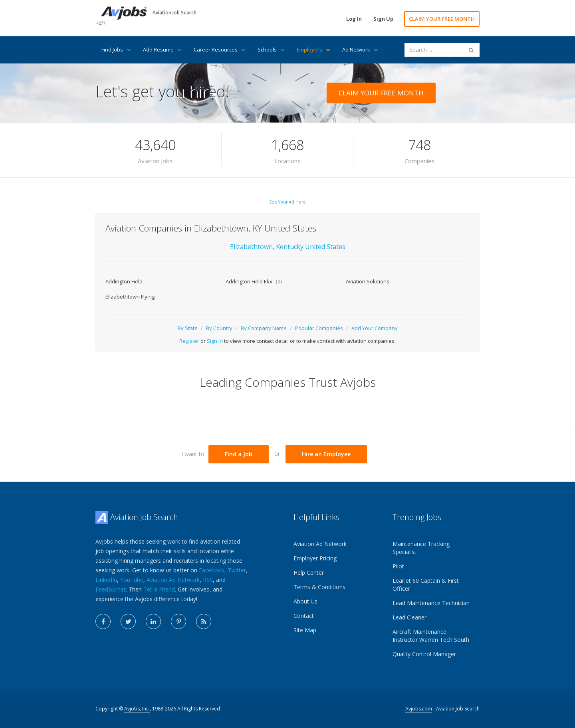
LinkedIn (106, 580)
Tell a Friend (159, 589)
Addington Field (124, 281)
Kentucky (290, 247)
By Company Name (264, 328)
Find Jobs (116, 49)
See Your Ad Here (287, 202)
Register (189, 341)
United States (325, 247)
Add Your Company (375, 328)
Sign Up (383, 19)
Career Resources (220, 49)
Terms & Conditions (319, 587)
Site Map (305, 630)
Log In (354, 19)
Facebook (212, 570)
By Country (219, 328)
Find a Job (239, 454)
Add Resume (162, 49)
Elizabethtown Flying (130, 297)
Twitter (237, 570)
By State (188, 328)
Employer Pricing (315, 558)
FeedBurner (111, 589)
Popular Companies (319, 328)
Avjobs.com (419, 709)
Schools (271, 49)
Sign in (215, 341)
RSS (208, 580)
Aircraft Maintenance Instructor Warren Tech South (431, 636)
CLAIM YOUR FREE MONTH (442, 19)
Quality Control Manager (424, 654)
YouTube (132, 580)
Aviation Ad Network (173, 580)
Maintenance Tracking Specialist (421, 548)
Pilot (398, 566)
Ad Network (360, 49)
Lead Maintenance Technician (431, 603)
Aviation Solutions (368, 281)
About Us (305, 601)
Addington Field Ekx (254, 281)
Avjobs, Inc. (137, 709)
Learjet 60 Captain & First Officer (426, 585)
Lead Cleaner (409, 617)
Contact (304, 616)
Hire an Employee (326, 454)
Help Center (309, 573)
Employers (313, 49)
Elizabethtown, (252, 247)
